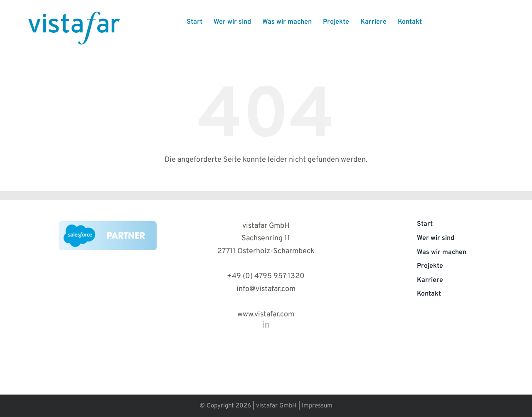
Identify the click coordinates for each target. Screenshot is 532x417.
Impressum (317, 406)
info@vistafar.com (266, 289)
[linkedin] (266, 324)
